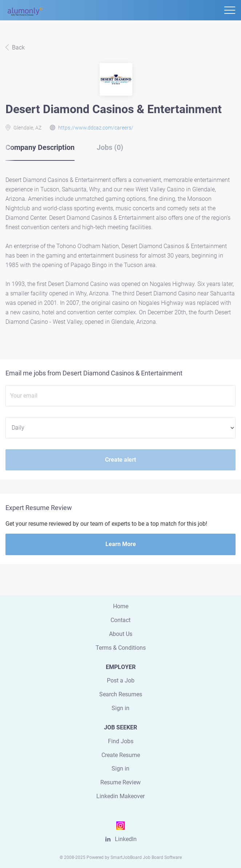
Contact (120, 620)
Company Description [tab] (40, 147)
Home (121, 606)
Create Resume (121, 755)
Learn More (121, 544)
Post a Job (121, 680)
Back (18, 47)
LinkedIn (126, 839)
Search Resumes (121, 694)
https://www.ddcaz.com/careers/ (96, 128)
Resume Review (120, 782)
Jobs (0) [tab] (110, 147)
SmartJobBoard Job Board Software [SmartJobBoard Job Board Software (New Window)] (146, 857)
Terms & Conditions (121, 648)
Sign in (120, 708)
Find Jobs (121, 741)
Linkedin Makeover (120, 796)
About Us (121, 634)
